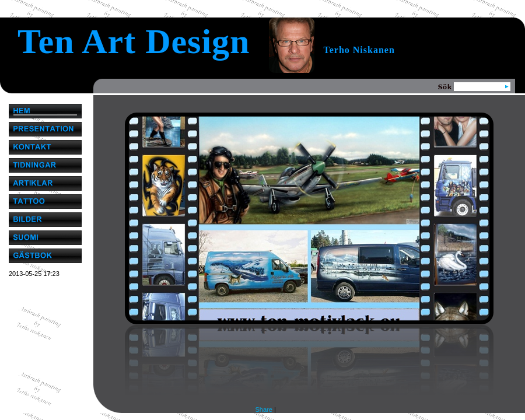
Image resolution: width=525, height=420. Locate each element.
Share (264, 409)
